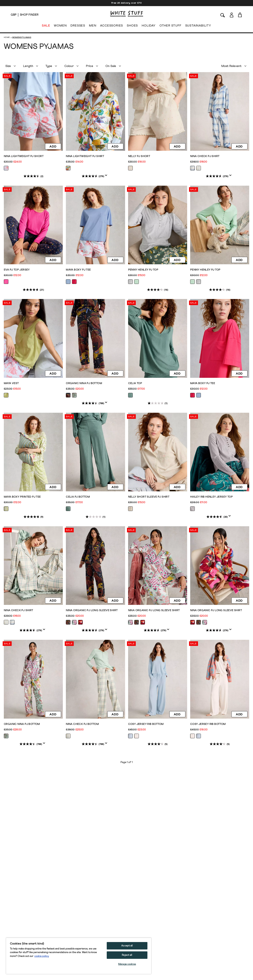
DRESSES (78, 26)
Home (7, 37)
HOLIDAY (149, 26)
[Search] (223, 15)
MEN (93, 26)
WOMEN (60, 26)
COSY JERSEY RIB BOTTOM (146, 723)
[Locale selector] (14, 15)
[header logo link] (127, 14)
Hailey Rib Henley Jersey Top (211, 496)
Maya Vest (11, 383)
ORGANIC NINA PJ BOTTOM (84, 383)
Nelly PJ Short (139, 156)
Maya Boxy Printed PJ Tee (22, 496)
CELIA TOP (135, 383)
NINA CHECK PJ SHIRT (205, 156)
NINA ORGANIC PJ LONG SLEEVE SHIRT (92, 610)
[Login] (232, 14)
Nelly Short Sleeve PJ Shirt (149, 496)
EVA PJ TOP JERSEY (17, 270)
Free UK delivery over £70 (127, 3)
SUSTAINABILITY (198, 26)
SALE (46, 26)
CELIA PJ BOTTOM (78, 496)
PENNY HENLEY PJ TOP (143, 270)
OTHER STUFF (170, 26)
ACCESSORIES (112, 26)
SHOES (132, 26)
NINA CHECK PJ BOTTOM (82, 723)
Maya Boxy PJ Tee (78, 270)
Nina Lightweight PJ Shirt (85, 156)
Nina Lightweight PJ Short (24, 156)
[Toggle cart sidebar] (240, 15)
